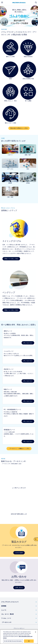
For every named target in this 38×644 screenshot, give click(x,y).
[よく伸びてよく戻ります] (19, 477)
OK (29, 641)
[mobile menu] (2, 2)
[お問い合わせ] (36, 539)
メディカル (10, 169)
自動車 (10, 183)
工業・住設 (10, 197)
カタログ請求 (19, 553)
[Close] (36, 632)
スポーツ (10, 155)
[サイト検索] (36, 3)
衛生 (28, 169)
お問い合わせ (19, 588)
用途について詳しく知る (11, 259)
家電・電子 (28, 155)
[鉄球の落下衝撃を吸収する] (19, 503)
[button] (19, 602)
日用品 (28, 183)
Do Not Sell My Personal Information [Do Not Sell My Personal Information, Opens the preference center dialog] (13, 641)
